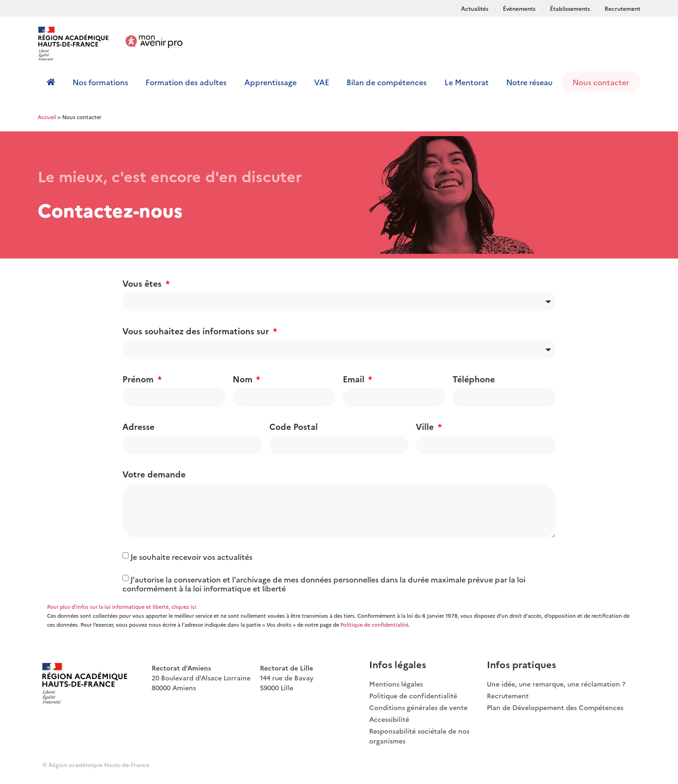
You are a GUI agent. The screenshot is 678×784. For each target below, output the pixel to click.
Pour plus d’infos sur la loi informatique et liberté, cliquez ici (122, 607)
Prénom (139, 379)
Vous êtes (143, 283)
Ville (426, 426)
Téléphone (474, 379)
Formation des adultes (186, 82)
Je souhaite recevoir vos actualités (191, 557)
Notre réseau (529, 82)
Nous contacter (601, 82)
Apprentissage (270, 82)
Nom (244, 379)
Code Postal (294, 426)
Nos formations (100, 82)
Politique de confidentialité (374, 625)
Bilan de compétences (387, 82)
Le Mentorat (467, 82)
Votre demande (154, 474)
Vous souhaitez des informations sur (197, 331)
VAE (322, 82)
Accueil (47, 117)
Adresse (138, 426)
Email (355, 379)
